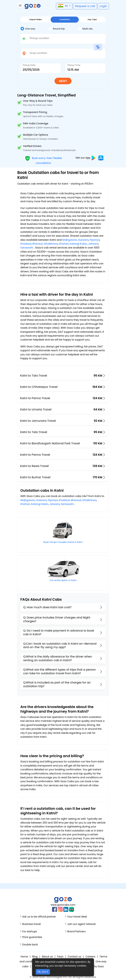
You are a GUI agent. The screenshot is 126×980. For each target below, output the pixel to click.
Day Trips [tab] (92, 19)
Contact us (74, 957)
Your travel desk (77, 917)
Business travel (31, 924)
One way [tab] (28, 29)
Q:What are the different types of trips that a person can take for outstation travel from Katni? (59, 671)
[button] (20, 6)
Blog (35, 957)
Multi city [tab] (85, 29)
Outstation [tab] (65, 19)
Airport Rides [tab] (35, 19)
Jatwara (93, 244)
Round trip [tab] (56, 29)
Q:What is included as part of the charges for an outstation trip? (57, 684)
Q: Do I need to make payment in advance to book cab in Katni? (59, 632)
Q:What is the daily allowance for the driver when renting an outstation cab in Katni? (58, 658)
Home (24, 957)
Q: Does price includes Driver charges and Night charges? (57, 619)
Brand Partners (76, 931)
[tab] (34, 29)
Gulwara (83, 240)
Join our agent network (81, 924)
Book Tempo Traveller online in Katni (63, 542)
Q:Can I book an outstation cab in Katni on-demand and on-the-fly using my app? (60, 646)
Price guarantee (32, 937)
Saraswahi (27, 248)
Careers (90, 957)
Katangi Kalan (78, 244)
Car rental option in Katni (63, 580)
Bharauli (38, 244)
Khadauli (26, 244)
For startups (30, 931)
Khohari (64, 244)
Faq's (60, 957)
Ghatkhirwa (51, 244)
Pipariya (95, 240)
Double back (30, 945)
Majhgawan (70, 240)
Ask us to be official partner (39, 917)
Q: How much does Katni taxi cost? (47, 607)
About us (47, 957)
